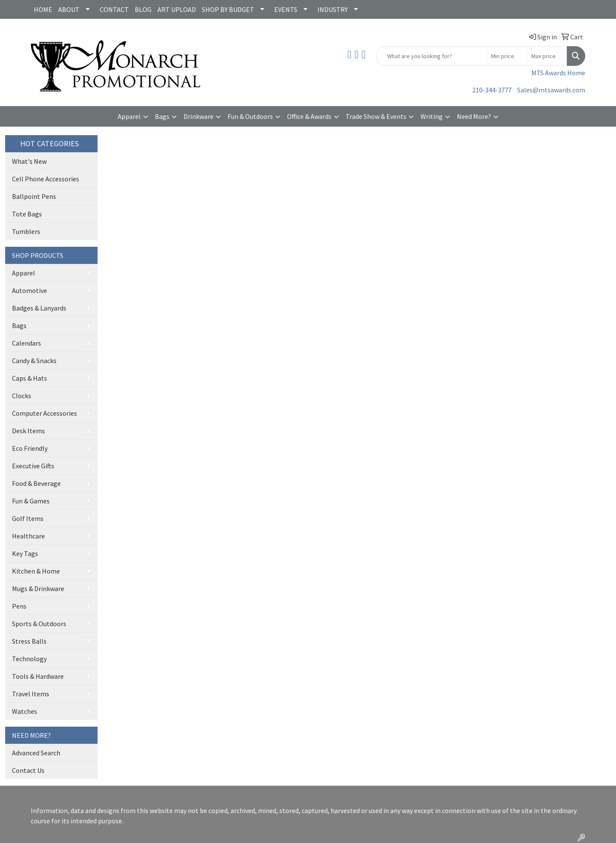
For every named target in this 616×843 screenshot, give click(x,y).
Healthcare (28, 536)
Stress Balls (29, 641)
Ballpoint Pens (34, 196)
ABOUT (69, 9)
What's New (29, 161)
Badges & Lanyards (39, 308)
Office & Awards (309, 116)
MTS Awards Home (558, 73)
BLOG (143, 9)
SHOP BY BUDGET (228, 9)
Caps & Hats (30, 378)
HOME (43, 9)
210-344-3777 (492, 90)
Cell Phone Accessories (46, 179)
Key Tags (25, 553)
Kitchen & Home (36, 571)
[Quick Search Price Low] (507, 56)
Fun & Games (31, 501)
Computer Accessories (44, 413)
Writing (432, 116)
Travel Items (31, 694)
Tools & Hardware (38, 676)
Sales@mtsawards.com (551, 90)
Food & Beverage (36, 483)
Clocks (22, 396)
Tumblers (26, 231)
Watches (25, 711)
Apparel (129, 116)
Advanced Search (36, 753)
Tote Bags (27, 214)
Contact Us (28, 770)
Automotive (30, 290)
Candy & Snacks (34, 361)
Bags (162, 116)
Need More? (474, 116)
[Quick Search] (431, 56)
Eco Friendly (30, 448)
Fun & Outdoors (250, 116)
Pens (19, 606)
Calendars (27, 343)
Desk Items (28, 431)
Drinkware (198, 116)
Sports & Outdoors (39, 624)
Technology (29, 659)
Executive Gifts (33, 466)
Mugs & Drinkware (38, 589)
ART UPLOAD (177, 9)
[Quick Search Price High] (547, 56)
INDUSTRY (333, 9)
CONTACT (114, 9)
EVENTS (286, 9)
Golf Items (28, 518)
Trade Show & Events (376, 116)
